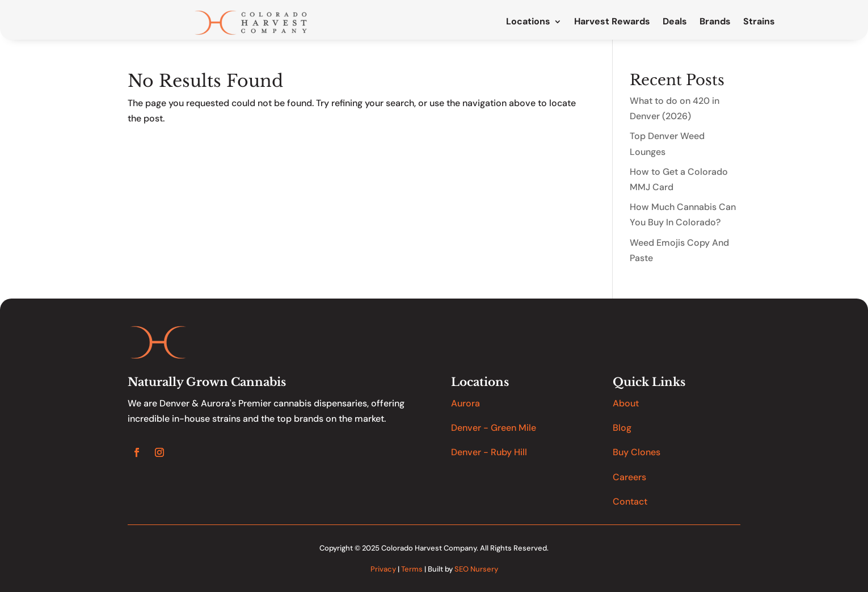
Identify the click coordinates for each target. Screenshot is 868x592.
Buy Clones (637, 452)
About (626, 403)
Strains (759, 22)
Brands (715, 22)
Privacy (383, 569)
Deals (675, 22)
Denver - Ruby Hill (489, 452)
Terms (412, 569)
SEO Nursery (476, 569)
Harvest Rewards (612, 22)
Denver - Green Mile (494, 428)
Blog (622, 428)
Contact (630, 501)
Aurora (465, 403)
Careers (629, 477)
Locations (528, 22)
